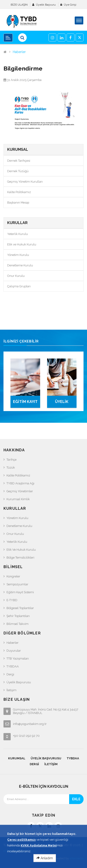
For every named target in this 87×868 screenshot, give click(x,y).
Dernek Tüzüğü (18, 171)
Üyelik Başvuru (46, 5)
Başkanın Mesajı (18, 203)
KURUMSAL (17, 758)
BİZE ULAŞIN (19, 5)
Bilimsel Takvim (18, 624)
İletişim (11, 690)
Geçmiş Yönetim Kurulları (25, 182)
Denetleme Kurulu (20, 265)
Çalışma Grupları (19, 286)
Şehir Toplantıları (18, 616)
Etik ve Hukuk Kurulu (22, 244)
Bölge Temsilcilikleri (20, 558)
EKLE (76, 799)
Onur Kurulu (16, 276)
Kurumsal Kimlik (18, 499)
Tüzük (11, 468)
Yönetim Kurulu (18, 255)
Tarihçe (11, 460)
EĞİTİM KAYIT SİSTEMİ (25, 404)
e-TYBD (12, 600)
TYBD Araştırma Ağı (20, 483)
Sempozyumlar (17, 584)
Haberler (19, 52)
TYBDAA (13, 666)
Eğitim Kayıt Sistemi (20, 592)
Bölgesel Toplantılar (20, 608)
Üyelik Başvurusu (19, 682)
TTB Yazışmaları (18, 659)
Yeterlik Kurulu (18, 234)
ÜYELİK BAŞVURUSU (62, 404)
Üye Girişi (70, 5)
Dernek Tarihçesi (19, 161)
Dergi (10, 674)
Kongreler (13, 576)
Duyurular (14, 651)
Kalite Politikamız (19, 192)
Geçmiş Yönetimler (20, 491)
